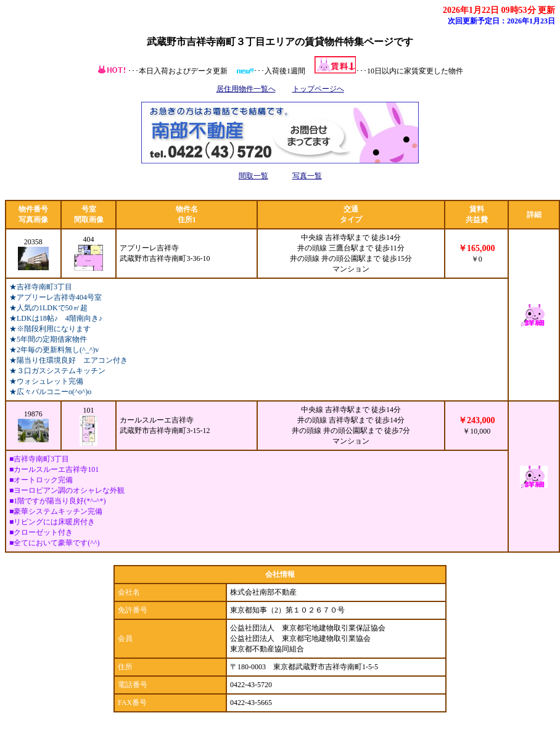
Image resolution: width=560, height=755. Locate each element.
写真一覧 (307, 176)
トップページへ (318, 89)
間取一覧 (253, 176)
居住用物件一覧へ (246, 89)
